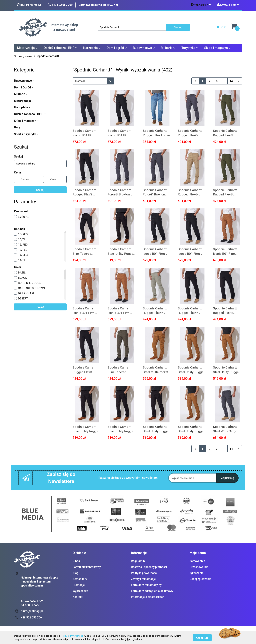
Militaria (168, 48)
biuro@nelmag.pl (32, 611)
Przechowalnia (199, 567)
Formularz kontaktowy (87, 567)
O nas (76, 561)
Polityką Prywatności (72, 636)
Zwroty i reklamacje (143, 579)
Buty (17, 127)
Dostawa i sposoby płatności (149, 567)
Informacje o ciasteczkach (148, 597)
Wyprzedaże (80, 591)
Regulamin (138, 561)
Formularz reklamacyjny (146, 585)
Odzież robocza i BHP (60, 48)
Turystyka (190, 48)
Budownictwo (144, 48)
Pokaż (40, 307)
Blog (75, 573)
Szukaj (40, 190)
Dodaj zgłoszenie (200, 579)
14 (231, 81)
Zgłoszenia (197, 573)
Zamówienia (197, 561)
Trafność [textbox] (80, 81)
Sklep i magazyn (217, 48)
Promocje (79, 585)
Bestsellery (80, 579)
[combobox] (93, 81)
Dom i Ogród (24, 87)
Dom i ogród (117, 48)
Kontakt (78, 597)
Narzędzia (92, 48)
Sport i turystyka (26, 134)
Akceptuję (202, 638)
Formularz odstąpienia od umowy (152, 591)
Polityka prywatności (144, 573)
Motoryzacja (27, 48)
